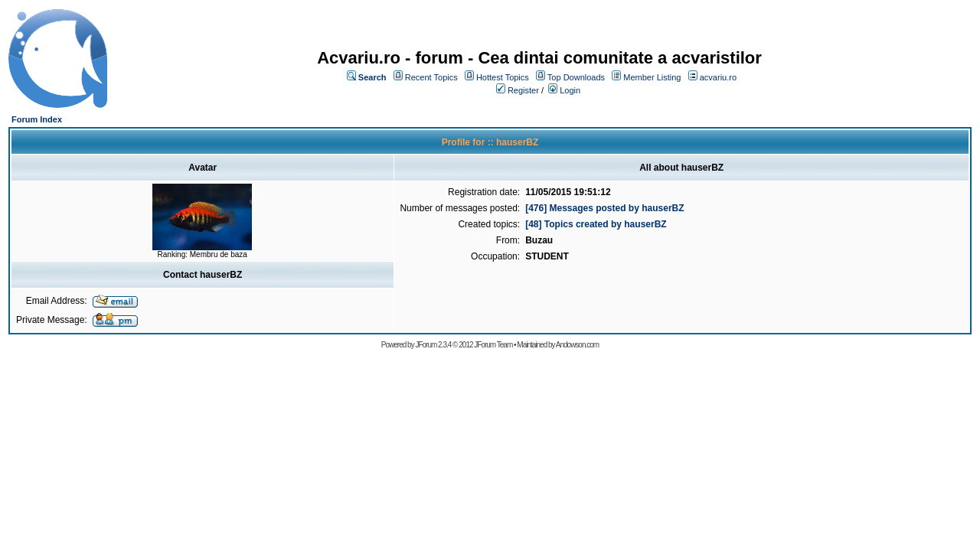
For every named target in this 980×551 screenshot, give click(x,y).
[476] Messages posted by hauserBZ (604, 208)
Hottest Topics (503, 77)
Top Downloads (576, 77)
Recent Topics (431, 77)
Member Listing (652, 77)
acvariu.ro (718, 77)
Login (570, 90)
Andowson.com (577, 345)
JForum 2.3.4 (433, 345)
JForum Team (493, 345)
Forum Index (37, 119)
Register (523, 90)
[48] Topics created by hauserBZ (596, 224)
